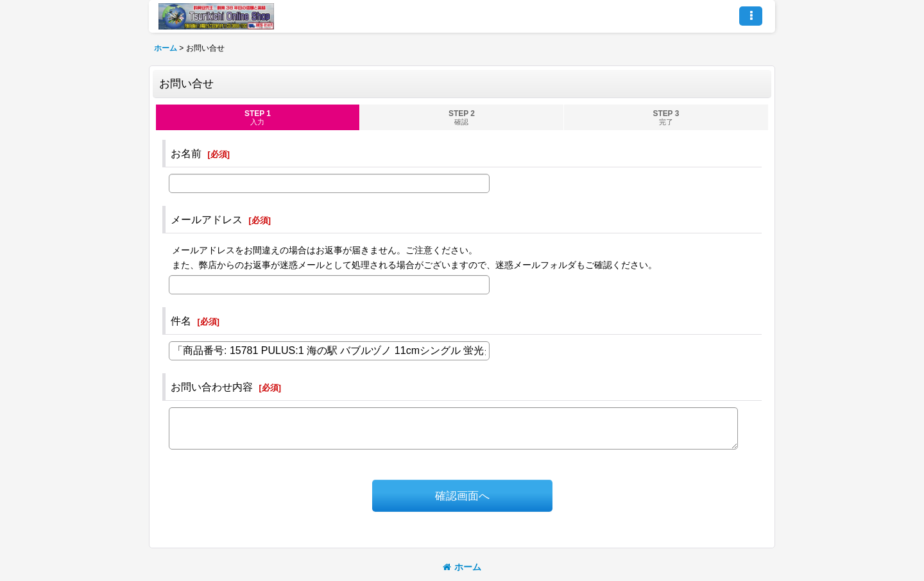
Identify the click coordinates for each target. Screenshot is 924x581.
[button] (751, 16)
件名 (181, 321)
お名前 (186, 153)
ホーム (462, 567)
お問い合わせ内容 (212, 387)
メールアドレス (207, 219)
